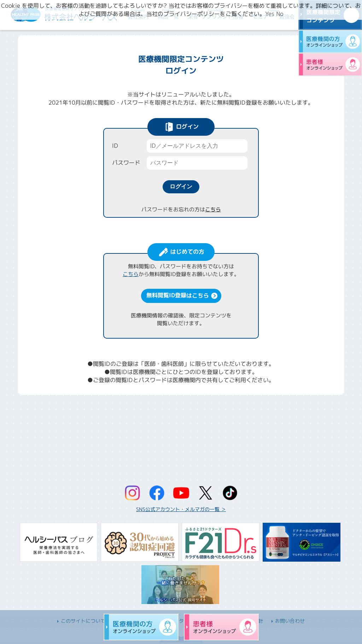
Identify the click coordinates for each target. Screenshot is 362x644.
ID (115, 146)
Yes (270, 14)
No (280, 14)
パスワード (126, 163)
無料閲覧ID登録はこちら (177, 295)
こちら (213, 209)
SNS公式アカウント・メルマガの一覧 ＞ (181, 509)
